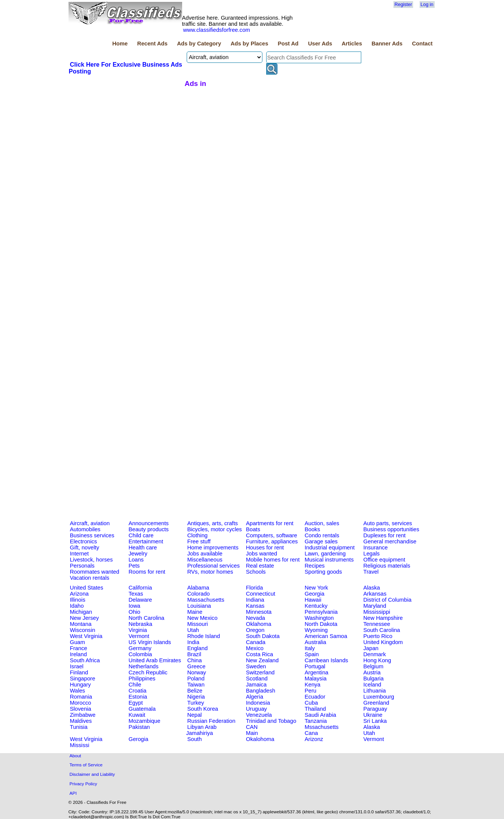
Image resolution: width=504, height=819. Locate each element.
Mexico (255, 648)
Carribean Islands (327, 660)
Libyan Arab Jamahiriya (201, 730)
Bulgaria (374, 679)
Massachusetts (206, 600)
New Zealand (262, 660)
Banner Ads (387, 44)
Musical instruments (329, 560)
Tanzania (316, 721)
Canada (256, 642)
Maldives (81, 721)
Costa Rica (260, 654)
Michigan (81, 612)
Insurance (376, 548)
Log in (427, 5)
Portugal (315, 666)
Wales (78, 691)
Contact (422, 44)
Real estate (260, 566)
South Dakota (263, 636)
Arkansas (375, 594)
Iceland (372, 685)
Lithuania (375, 691)
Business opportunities (391, 529)
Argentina (317, 672)
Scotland (257, 679)
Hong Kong (377, 660)
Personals (82, 566)
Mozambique (145, 721)
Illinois (78, 600)
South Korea (203, 709)
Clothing (198, 535)
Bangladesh (261, 691)
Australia (316, 642)
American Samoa (326, 636)
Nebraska (141, 624)
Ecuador (315, 697)
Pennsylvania (321, 612)
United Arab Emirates (155, 660)
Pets (134, 566)
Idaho (77, 606)
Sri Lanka (375, 721)
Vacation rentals (90, 578)
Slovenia (81, 709)
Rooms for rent (147, 572)
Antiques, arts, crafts (213, 523)
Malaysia (316, 679)
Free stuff (199, 541)
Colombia (140, 654)
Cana (311, 733)
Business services (92, 535)
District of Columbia (388, 600)
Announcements (149, 523)
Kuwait (137, 715)
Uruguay (257, 709)
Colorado (199, 594)
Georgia (315, 594)
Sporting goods (324, 572)
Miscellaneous (205, 560)
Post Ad (288, 44)
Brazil (194, 654)
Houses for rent (265, 548)
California (140, 588)
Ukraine (373, 715)
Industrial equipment (330, 548)
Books (313, 529)
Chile (135, 685)
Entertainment (146, 541)
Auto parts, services (388, 523)
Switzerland (261, 672)
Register (403, 5)
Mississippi (377, 612)
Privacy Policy (83, 784)
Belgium (374, 666)
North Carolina (147, 618)
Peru (311, 691)
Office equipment (385, 560)
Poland (196, 679)
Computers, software (272, 535)
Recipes (315, 566)
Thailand (315, 709)
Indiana (255, 600)
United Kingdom (383, 642)
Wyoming (316, 630)
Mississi (80, 745)
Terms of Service (86, 765)
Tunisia (79, 727)
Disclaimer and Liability (92, 774)
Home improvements (213, 548)
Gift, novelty (85, 548)
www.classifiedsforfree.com (217, 30)
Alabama (198, 588)
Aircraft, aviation (90, 523)
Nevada (256, 618)
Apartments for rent (270, 523)
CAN (252, 727)
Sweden (256, 666)
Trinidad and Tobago (271, 721)
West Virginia (86, 636)
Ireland (79, 654)
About (76, 756)
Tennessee (377, 624)
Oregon (255, 630)
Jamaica (257, 685)
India (193, 642)
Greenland (376, 703)
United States (87, 588)
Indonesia (258, 703)
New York (317, 588)
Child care (141, 535)
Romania (81, 697)
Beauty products (149, 529)
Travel (371, 572)
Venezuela (259, 715)
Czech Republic (148, 672)
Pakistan (139, 727)
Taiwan (196, 685)
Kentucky (316, 606)
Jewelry (138, 554)
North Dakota (321, 624)
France (79, 648)
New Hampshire (383, 618)
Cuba (311, 703)
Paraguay (375, 709)
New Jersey (85, 618)
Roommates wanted (95, 572)
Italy (310, 648)
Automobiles (85, 529)
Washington (319, 618)
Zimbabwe (83, 715)
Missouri (198, 624)
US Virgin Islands (150, 642)
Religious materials (387, 566)
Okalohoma (260, 739)
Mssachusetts (322, 727)
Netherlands (144, 666)
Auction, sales (322, 523)
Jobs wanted (262, 554)
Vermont (139, 636)
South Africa (85, 660)
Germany (140, 648)
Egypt (136, 703)
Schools (256, 572)
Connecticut (261, 594)
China (195, 660)
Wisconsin (83, 630)
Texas (136, 594)
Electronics (84, 541)
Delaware (140, 600)
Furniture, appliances (272, 541)
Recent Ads (152, 44)
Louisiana (199, 606)
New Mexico (203, 618)
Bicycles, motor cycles (215, 529)
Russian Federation (211, 721)
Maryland (375, 606)
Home (120, 44)
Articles (352, 44)
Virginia (138, 630)
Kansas (255, 606)
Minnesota (259, 612)
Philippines (142, 679)
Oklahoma (259, 624)
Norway (197, 672)
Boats (253, 529)
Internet (80, 554)
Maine (195, 612)
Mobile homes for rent (273, 560)
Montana (81, 624)
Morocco (81, 703)
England (198, 648)
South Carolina (382, 630)
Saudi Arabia (321, 715)
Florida (255, 588)
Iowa (135, 606)
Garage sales (321, 541)
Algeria (255, 697)
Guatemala (142, 709)
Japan (371, 648)
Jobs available (205, 554)
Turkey (196, 703)
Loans (136, 560)
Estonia (138, 697)
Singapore (83, 679)
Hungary (80, 685)
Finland (79, 672)
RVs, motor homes (210, 572)
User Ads (320, 44)
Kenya (313, 685)
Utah (193, 630)
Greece (197, 666)
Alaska (372, 588)
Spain (312, 654)
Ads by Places (249, 44)
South (195, 739)
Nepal (195, 715)
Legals (372, 554)
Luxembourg (379, 697)
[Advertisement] (126, 132)
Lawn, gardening (325, 554)
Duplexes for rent (385, 535)
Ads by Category (199, 44)
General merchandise (390, 541)
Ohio (135, 612)
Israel (77, 666)
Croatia (138, 691)
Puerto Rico (378, 636)
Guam (78, 642)
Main (252, 733)
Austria (372, 672)
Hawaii (313, 600)
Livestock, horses (91, 560)
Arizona (80, 594)
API (73, 793)
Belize (195, 691)
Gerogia (139, 739)
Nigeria (196, 697)
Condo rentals (322, 535)
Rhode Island (204, 636)
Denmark (375, 654)
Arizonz (314, 739)
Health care (143, 548)
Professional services (214, 566)
